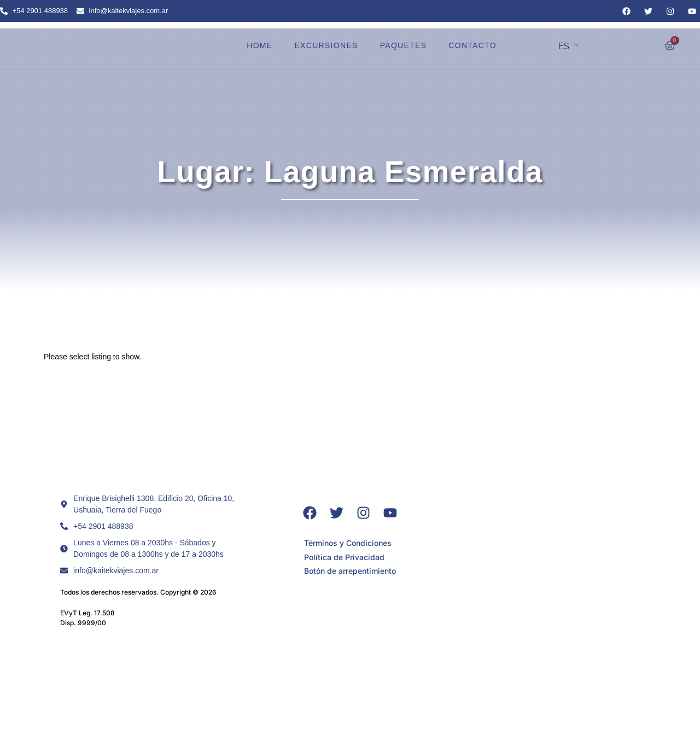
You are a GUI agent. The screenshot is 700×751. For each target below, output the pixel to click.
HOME (259, 45)
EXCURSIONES (326, 45)
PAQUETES (404, 45)
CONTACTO (472, 45)
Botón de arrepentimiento (350, 571)
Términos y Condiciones (348, 543)
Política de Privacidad (344, 557)
